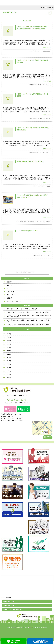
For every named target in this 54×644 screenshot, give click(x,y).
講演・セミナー (47, 51)
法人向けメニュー (9, 609)
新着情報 (32, 224)
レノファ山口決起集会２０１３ (27, 234)
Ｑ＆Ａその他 (11, 295)
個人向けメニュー (9, 605)
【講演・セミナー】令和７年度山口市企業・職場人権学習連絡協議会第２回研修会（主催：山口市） (29, 319)
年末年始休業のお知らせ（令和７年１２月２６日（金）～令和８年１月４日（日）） (28, 324)
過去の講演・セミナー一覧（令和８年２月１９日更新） (23, 312)
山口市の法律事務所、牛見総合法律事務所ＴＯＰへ (27, 275)
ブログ (49, 188)
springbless (45, 631)
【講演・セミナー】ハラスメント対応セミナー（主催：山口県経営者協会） (28, 315)
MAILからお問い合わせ (10, 413)
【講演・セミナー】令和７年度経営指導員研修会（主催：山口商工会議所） (28, 328)
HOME (43, 8)
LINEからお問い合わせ (23, 412)
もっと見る (47, 48)
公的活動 (9, 301)
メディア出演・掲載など (45, 224)
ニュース (37, 224)
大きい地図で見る (48, 441)
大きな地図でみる (7, 601)
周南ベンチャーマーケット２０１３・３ (30, 163)
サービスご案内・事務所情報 (12, 613)
